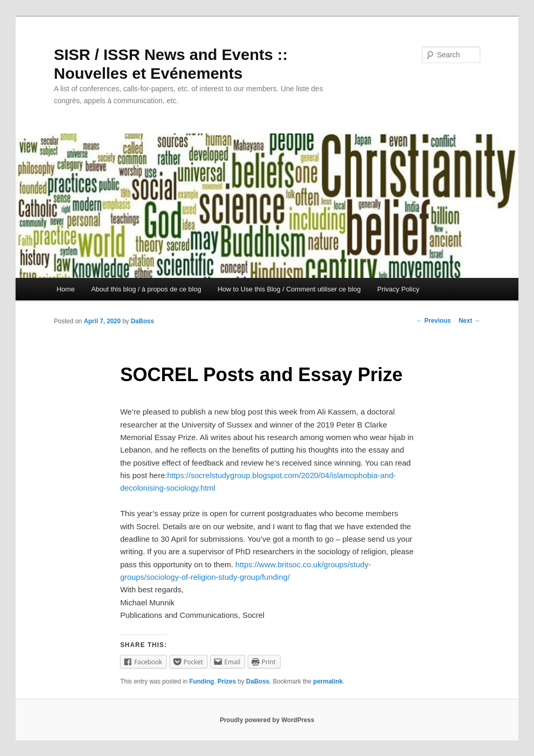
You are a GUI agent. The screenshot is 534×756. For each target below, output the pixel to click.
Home (65, 289)
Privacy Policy (398, 289)
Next (469, 321)
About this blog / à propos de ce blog (146, 289)
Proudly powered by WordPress (267, 720)
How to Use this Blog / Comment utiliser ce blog (289, 289)
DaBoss (143, 321)
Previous (433, 321)
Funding (202, 681)
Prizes (227, 681)
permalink (328, 681)
